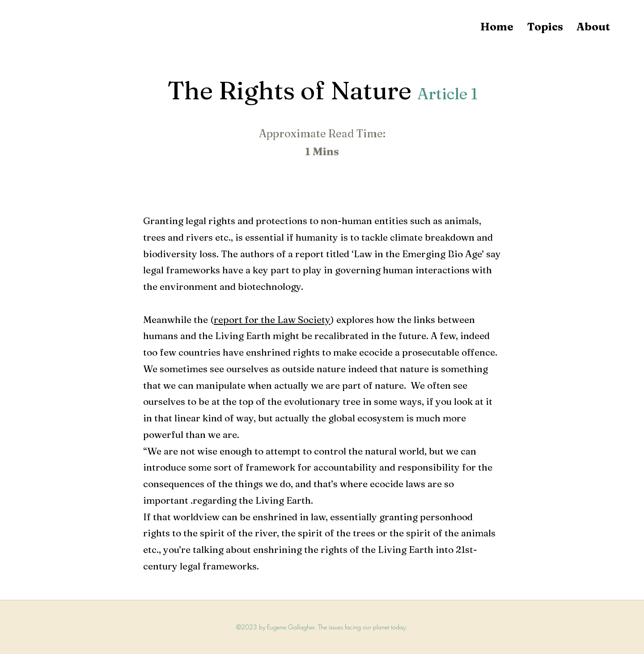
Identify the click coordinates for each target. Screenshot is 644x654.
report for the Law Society (272, 319)
